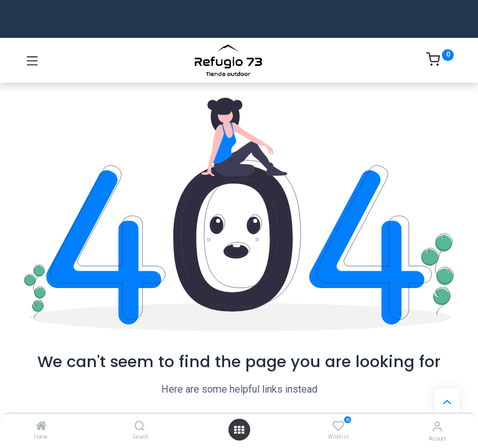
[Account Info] (437, 427)
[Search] (140, 427)
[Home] (41, 427)
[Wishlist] (338, 426)
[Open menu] (239, 430)
